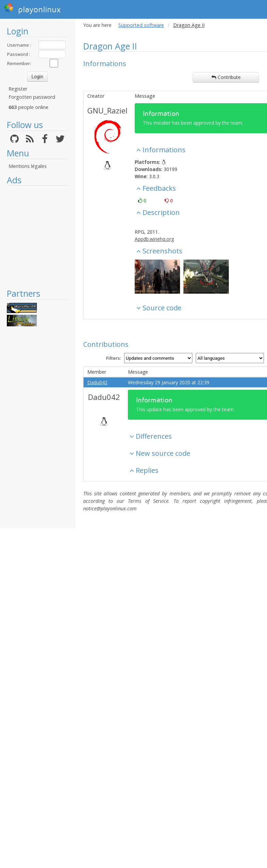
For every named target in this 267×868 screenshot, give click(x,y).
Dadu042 (97, 382)
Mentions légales (28, 166)
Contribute (226, 77)
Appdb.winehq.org (154, 239)
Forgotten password (32, 97)
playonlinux (32, 9)
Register (18, 89)
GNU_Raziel (107, 110)
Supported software (141, 25)
